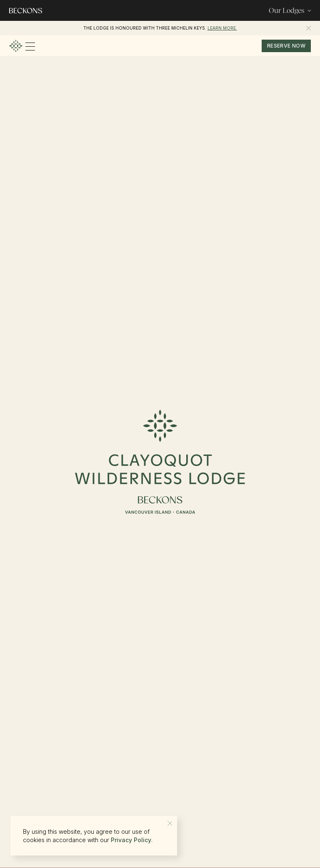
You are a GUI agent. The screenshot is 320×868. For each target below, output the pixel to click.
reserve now (286, 46)
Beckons (217, 28)
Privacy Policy (131, 840)
